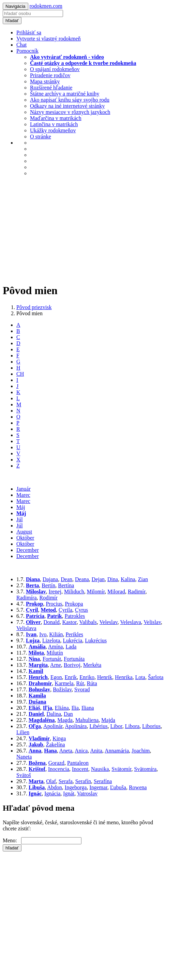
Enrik (71, 677)
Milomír (96, 592)
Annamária (117, 751)
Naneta (24, 757)
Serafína (103, 781)
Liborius (151, 726)
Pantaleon (78, 763)
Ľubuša (118, 787)
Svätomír (121, 769)
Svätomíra (145, 769)
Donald (52, 622)
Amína (56, 647)
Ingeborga (76, 787)
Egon (56, 677)
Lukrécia (72, 640)
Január (24, 489)
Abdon (55, 787)
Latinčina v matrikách (54, 124)
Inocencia (59, 769)
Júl (20, 519)
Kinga (59, 738)
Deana (82, 579)
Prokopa (74, 604)
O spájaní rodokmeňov (55, 69)
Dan (68, 714)
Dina (113, 579)
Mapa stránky (45, 81)
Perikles (74, 634)
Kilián (56, 634)
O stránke (41, 137)
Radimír (137, 592)
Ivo (43, 634)
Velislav (152, 622)
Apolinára (76, 726)
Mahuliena (87, 720)
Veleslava (131, 622)
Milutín (55, 653)
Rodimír (49, 598)
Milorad (116, 592)
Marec (23, 495)
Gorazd (56, 763)
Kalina (128, 579)
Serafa (66, 781)
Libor (116, 726)
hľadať (12, 21)
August (24, 532)
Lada (71, 647)
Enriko (87, 677)
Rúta (92, 683)
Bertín (48, 585)
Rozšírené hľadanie (51, 88)
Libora (132, 726)
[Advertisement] (84, 230)
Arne (56, 665)
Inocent (80, 769)
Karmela (64, 683)
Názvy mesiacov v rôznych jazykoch (70, 112)
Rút (80, 683)
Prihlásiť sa (29, 32)
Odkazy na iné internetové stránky (67, 106)
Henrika (124, 677)
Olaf (51, 781)
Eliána (62, 708)
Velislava (26, 628)
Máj (21, 507)
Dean (66, 579)
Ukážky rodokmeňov (53, 130)
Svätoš (24, 775)
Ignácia (52, 793)
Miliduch (74, 592)
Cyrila (65, 610)
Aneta (66, 751)
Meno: (12, 840)
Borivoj (72, 665)
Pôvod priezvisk (34, 307)
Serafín (83, 781)
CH (20, 374)
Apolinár (53, 726)
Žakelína (56, 745)
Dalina (54, 714)
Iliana (88, 708)
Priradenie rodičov (50, 75)
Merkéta (92, 665)
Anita (96, 751)
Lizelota (51, 640)
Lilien (23, 732)
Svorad (82, 689)
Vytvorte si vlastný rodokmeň (49, 39)
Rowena (138, 787)
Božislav (62, 689)
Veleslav (109, 622)
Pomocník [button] (27, 51)
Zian (143, 579)
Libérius (98, 726)
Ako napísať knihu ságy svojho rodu (70, 100)
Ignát (69, 793)
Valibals (88, 622)
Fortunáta (74, 659)
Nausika (100, 769)
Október (25, 538)
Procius (54, 604)
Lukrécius (96, 640)
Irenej (55, 592)
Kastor (70, 622)
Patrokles (75, 616)
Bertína (66, 585)
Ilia (75, 708)
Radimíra (27, 598)
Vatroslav (87, 793)
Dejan (98, 579)
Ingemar (98, 787)
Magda (65, 720)
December (28, 550)
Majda (108, 720)
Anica (81, 751)
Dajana (50, 579)
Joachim (141, 751)
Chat (21, 45)
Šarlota (156, 677)
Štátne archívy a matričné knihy (65, 94)
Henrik (105, 677)
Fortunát (52, 659)
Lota (140, 677)
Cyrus (81, 610)
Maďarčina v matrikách (56, 118)
